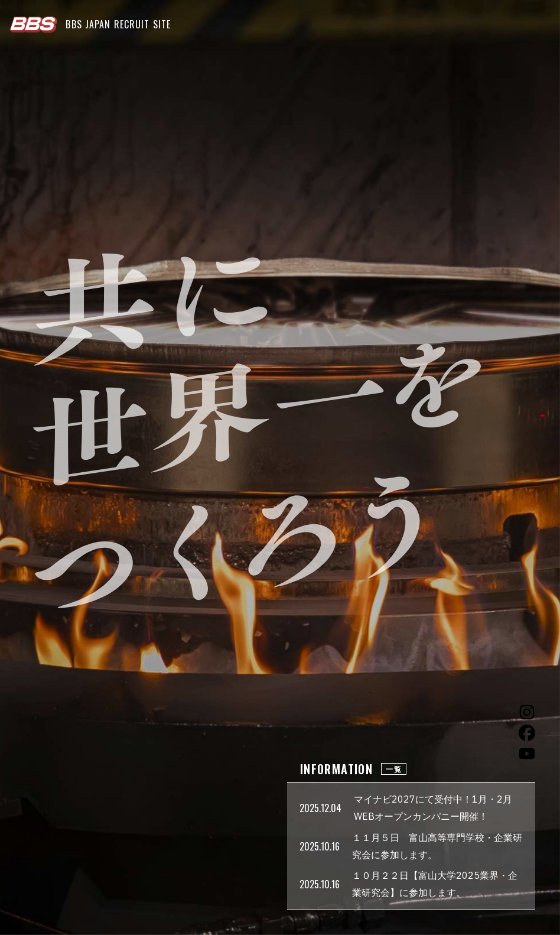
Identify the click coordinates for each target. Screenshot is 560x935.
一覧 (394, 769)
